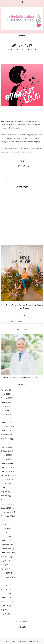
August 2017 (6, 581)
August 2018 (6, 557)
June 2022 (5, 443)
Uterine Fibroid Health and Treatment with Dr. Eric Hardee (22, 378)
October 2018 (6, 549)
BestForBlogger (34, 641)
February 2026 (6, 398)
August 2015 (6, 610)
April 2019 (5, 532)
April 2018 (5, 569)
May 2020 (5, 492)
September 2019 (7, 516)
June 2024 (5, 410)
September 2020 (8, 475)
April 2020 (5, 496)
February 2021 (6, 459)
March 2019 (5, 536)
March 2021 (5, 455)
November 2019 (7, 512)
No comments (32, 50)
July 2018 (5, 561)
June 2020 (5, 488)
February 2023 (6, 427)
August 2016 (6, 602)
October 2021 (6, 451)
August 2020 (6, 480)
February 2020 (7, 504)
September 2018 (7, 553)
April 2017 (5, 589)
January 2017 (6, 598)
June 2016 (5, 606)
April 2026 (5, 390)
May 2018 (5, 565)
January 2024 (6, 423)
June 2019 (5, 528)
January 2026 (6, 402)
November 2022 (7, 435)
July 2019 (5, 524)
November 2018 (7, 545)
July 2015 (4, 614)
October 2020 (6, 471)
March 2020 (6, 500)
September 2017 (7, 577)
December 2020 (7, 467)
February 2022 (6, 447)
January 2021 (6, 463)
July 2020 (5, 484)
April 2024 (5, 414)
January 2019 (6, 541)
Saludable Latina (16, 641)
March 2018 (6, 573)
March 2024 (6, 418)
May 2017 (5, 585)
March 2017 (5, 593)
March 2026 (6, 394)
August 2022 (6, 439)
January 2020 (6, 508)
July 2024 (5, 406)
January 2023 (6, 431)
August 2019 (6, 520)
